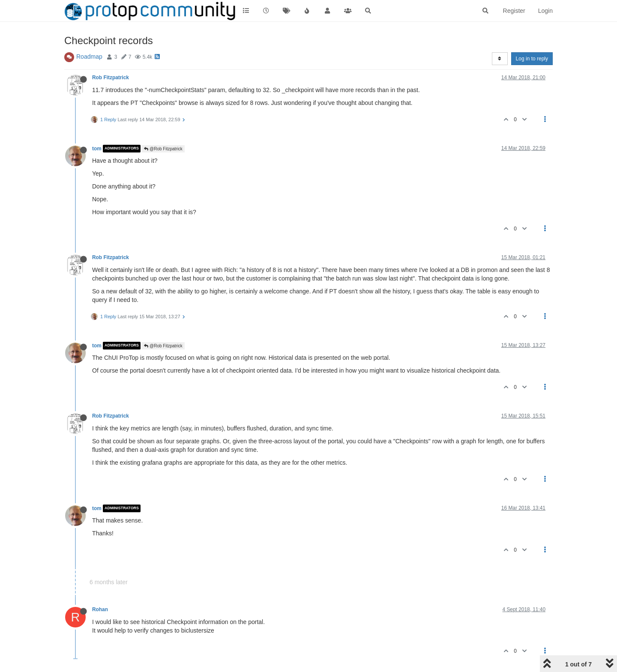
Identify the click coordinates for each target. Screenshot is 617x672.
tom (97, 149)
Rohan (100, 609)
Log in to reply (532, 59)
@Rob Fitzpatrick (163, 149)
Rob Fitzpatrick (111, 78)
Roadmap (89, 57)
